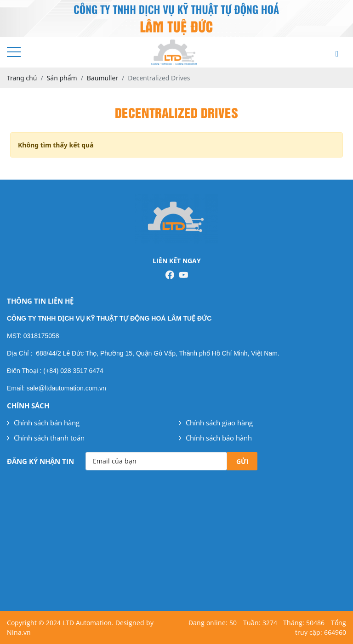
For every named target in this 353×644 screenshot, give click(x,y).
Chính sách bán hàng (43, 423)
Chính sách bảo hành (215, 438)
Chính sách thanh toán (46, 438)
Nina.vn (19, 632)
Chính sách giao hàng (216, 423)
